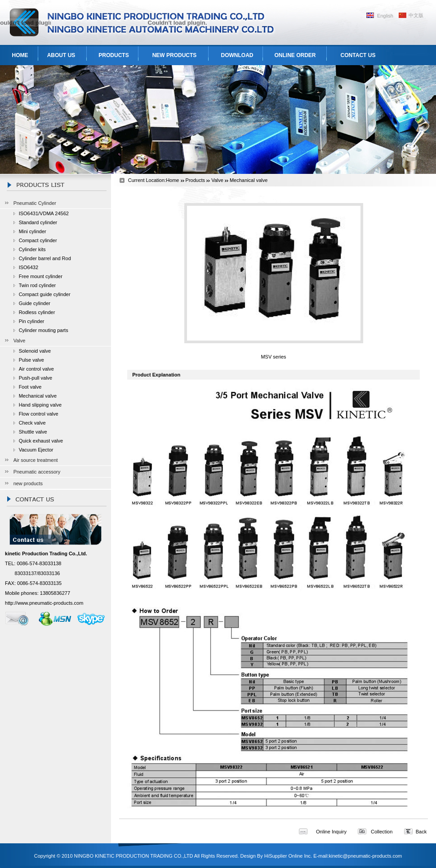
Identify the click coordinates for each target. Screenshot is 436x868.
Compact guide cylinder (45, 294)
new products (28, 483)
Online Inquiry (331, 832)
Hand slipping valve (40, 405)
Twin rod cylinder (38, 285)
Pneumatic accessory (37, 472)
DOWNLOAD (237, 55)
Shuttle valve (33, 432)
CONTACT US (358, 55)
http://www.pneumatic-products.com (44, 603)
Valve (20, 341)
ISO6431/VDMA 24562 (44, 213)
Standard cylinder (38, 222)
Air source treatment (36, 460)
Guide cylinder (35, 303)
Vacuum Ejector (36, 450)
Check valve (32, 423)
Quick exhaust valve (41, 441)
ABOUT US (61, 55)
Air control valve (36, 369)
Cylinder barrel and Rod (45, 258)
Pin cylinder (32, 321)
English (385, 16)
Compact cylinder (38, 240)
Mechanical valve (38, 396)
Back (421, 832)
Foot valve (30, 387)
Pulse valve (31, 360)
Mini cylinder (33, 231)
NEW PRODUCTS (175, 55)
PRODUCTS (113, 55)
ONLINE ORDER (295, 55)
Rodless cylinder (37, 312)
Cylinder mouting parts (44, 330)
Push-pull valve (36, 378)
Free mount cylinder (41, 276)
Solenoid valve (35, 351)
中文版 (416, 15)
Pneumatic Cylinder (35, 203)
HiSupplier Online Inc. (288, 856)
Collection (382, 832)
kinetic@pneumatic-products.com (365, 856)
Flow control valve (39, 414)
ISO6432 (29, 267)
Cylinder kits (32, 249)
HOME (20, 55)
